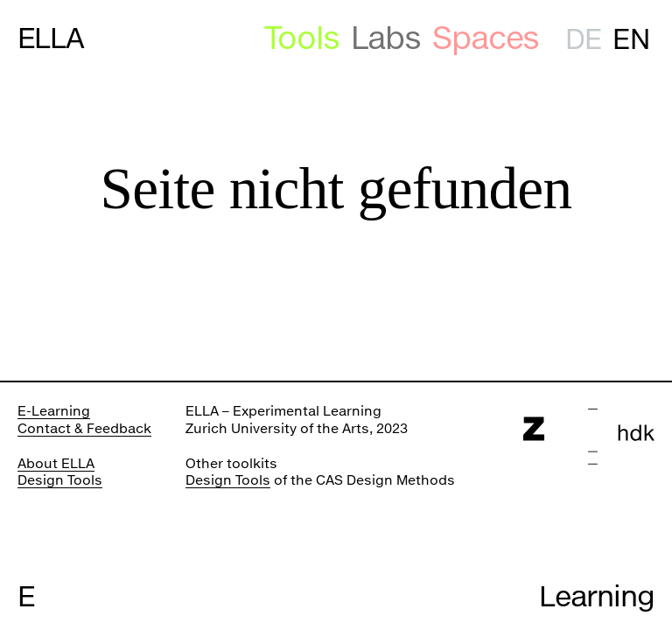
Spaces (486, 38)
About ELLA (56, 463)
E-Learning (54, 410)
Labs (386, 38)
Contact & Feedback (84, 428)
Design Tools (60, 479)
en (630, 39)
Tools (302, 38)
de (583, 39)
